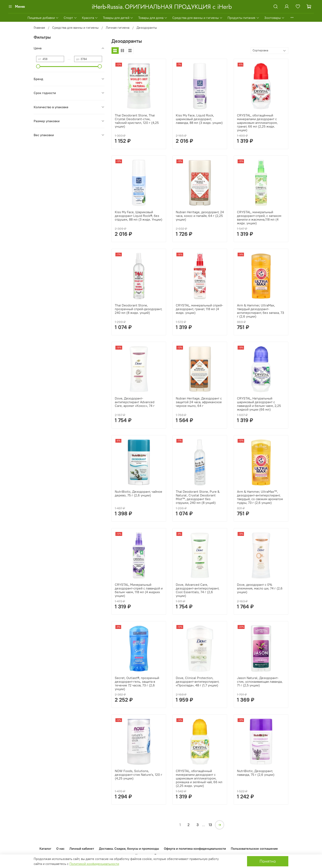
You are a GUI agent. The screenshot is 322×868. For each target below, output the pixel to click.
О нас (60, 848)
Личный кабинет (82, 848)
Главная (39, 28)
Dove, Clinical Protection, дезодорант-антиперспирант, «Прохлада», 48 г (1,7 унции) (198, 682)
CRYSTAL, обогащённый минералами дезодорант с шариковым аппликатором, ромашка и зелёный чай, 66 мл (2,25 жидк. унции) (199, 778)
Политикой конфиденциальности (94, 864)
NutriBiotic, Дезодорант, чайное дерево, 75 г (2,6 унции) (139, 493)
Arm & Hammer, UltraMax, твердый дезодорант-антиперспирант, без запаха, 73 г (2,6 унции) (260, 311)
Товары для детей (118, 18)
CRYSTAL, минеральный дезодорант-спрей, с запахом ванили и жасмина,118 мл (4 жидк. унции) (259, 218)
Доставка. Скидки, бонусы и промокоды (129, 848)
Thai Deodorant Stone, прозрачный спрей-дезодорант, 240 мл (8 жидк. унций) (139, 309)
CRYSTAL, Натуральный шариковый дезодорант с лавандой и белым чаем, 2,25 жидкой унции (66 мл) (259, 404)
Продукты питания (243, 18)
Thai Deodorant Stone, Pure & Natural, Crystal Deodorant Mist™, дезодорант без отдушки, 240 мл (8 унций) (198, 497)
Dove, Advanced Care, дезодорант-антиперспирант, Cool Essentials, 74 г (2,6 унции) (198, 590)
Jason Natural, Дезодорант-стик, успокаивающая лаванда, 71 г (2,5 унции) (260, 682)
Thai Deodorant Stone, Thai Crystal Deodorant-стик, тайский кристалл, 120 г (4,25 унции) (137, 121)
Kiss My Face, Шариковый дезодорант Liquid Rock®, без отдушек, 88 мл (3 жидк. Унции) (139, 216)
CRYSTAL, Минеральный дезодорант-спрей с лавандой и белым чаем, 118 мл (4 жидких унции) (139, 590)
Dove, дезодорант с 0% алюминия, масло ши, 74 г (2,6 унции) (260, 588)
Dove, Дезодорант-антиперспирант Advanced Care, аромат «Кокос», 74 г (135, 402)
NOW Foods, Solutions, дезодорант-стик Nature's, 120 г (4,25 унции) (139, 775)
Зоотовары (274, 18)
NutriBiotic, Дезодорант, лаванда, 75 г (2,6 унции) (256, 773)
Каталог (45, 848)
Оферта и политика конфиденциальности (195, 848)
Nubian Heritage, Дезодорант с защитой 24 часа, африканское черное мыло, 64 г (199, 402)
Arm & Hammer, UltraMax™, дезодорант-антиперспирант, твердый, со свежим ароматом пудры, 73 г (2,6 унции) (260, 497)
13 (210, 825)
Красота (90, 18)
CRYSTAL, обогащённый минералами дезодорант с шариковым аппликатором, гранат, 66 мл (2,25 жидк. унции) (257, 123)
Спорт (70, 18)
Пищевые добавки (43, 18)
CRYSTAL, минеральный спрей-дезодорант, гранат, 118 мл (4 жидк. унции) (199, 309)
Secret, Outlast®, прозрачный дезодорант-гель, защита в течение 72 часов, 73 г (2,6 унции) (137, 683)
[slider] (38, 66)
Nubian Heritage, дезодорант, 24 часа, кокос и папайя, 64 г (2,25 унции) (200, 216)
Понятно (268, 861)
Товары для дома (153, 18)
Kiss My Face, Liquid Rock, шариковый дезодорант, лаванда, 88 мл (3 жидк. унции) (199, 119)
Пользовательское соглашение (254, 848)
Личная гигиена (118, 28)
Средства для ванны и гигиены (197, 18)
